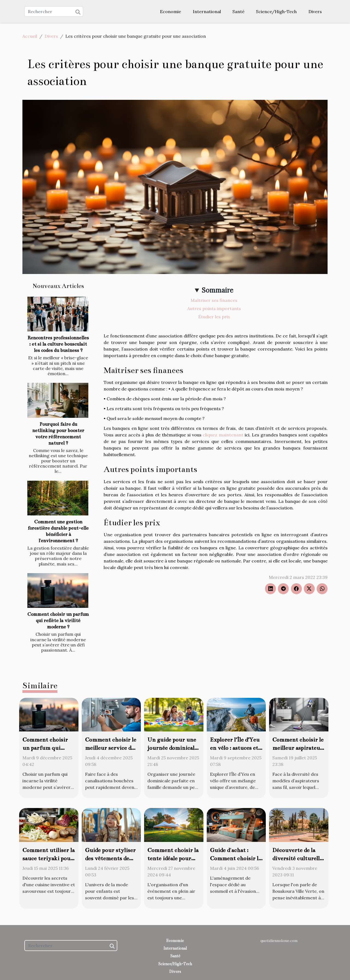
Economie (170, 11)
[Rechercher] (54, 11)
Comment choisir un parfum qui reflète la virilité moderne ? (58, 621)
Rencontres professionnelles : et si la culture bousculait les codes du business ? (58, 344)
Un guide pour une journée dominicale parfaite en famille (172, 748)
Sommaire (218, 290)
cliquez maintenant (223, 435)
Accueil (30, 36)
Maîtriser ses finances (214, 300)
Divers (315, 11)
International (207, 11)
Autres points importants (214, 308)
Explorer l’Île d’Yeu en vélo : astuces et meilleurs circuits (235, 748)
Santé (238, 11)
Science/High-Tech (276, 11)
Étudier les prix (214, 317)
